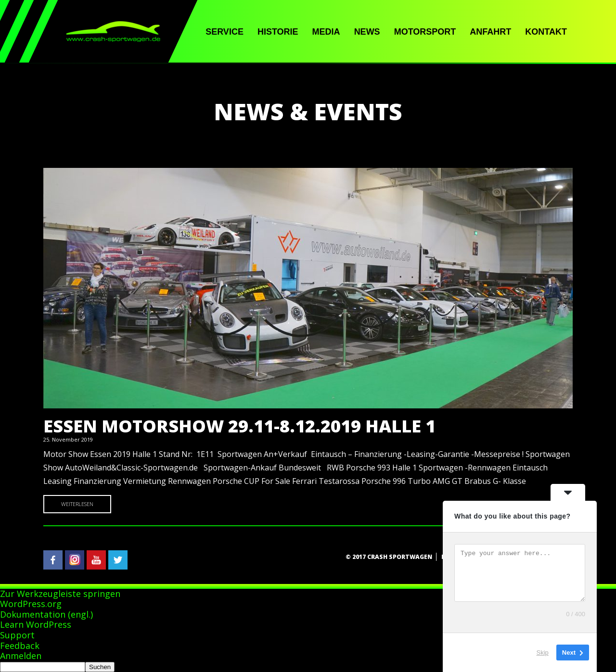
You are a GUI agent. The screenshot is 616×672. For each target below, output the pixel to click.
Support (17, 635)
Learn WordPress (36, 624)
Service (225, 32)
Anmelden (21, 656)
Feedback (20, 646)
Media (326, 32)
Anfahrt (490, 32)
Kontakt (546, 32)
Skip (543, 653)
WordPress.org (31, 604)
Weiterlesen (77, 504)
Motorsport (425, 32)
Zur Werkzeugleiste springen (60, 594)
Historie (278, 32)
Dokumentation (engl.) (46, 614)
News (367, 32)
